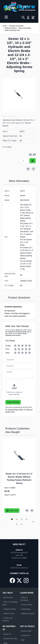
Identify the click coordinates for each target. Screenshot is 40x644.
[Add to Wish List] (28, 169)
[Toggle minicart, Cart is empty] (33, 17)
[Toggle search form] (23, 17)
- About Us (7, 634)
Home (5, 26)
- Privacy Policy (26, 605)
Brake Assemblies (25, 28)
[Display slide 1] (12, 519)
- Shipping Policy (9, 609)
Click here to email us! (19, 568)
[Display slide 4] (27, 519)
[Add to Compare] (33, 169)
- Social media (26, 631)
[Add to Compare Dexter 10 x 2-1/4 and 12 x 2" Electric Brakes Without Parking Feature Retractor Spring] (32, 511)
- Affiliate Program (27, 614)
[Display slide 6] (22, 524)
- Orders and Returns (8, 619)
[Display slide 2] (17, 519)
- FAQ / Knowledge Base (10, 603)
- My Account (8, 597)
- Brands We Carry (10, 639)
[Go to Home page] (19, 7)
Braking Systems (11, 28)
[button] (9, 116)
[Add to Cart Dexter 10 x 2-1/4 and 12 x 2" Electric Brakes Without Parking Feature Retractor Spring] (12, 511)
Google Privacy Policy (15, 410)
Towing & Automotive (16, 26)
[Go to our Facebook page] (12, 580)
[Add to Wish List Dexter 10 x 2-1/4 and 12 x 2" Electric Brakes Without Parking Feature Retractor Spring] (27, 511)
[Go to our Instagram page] (26, 580)
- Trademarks (25, 609)
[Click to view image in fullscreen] (19, 95)
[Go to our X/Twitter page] (19, 580)
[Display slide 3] (22, 519)
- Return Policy (8, 614)
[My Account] (28, 17)
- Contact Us (25, 635)
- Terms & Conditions (24, 599)
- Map (22, 640)
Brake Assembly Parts (12, 30)
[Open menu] (6, 17)
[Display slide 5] (17, 524)
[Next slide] (33, 522)
